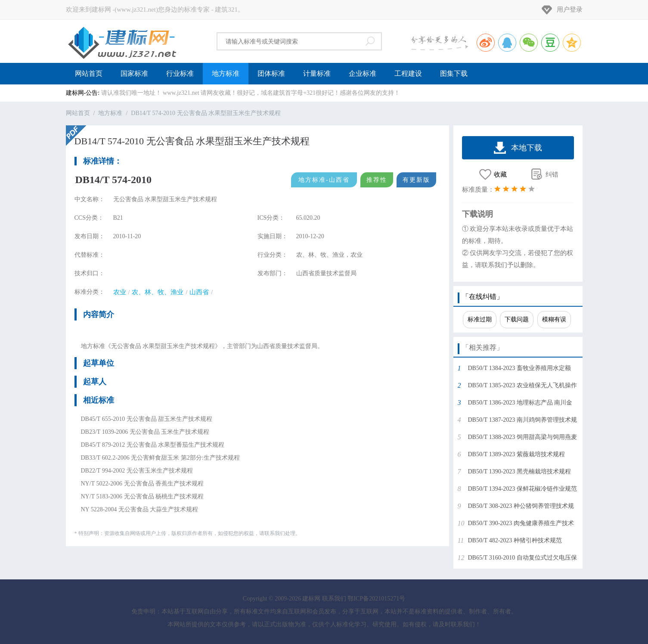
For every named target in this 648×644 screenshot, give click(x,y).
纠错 (552, 174)
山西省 (199, 292)
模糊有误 (554, 319)
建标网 (122, 41)
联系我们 (334, 599)
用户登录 (570, 9)
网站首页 (89, 73)
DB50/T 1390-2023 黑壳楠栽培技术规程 (519, 471)
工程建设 (408, 73)
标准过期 (480, 319)
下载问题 (517, 319)
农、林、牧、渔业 (158, 292)
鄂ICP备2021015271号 (376, 599)
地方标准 (226, 73)
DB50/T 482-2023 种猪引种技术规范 (515, 540)
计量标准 (317, 73)
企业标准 (363, 73)
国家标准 (134, 73)
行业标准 (180, 73)
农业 (120, 292)
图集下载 (454, 73)
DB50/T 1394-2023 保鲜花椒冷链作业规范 (522, 489)
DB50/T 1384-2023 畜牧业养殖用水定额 (519, 368)
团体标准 (271, 73)
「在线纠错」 (483, 297)
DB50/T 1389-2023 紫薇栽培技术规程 (516, 454)
